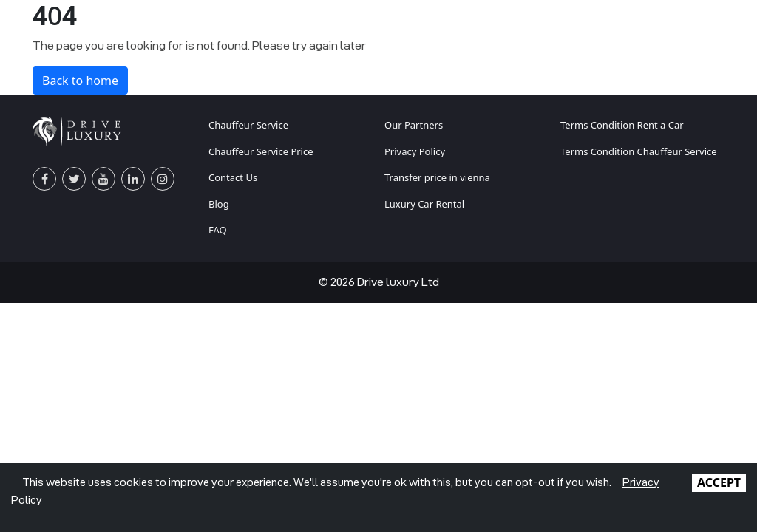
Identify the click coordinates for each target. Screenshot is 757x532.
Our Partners (414, 125)
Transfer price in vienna (437, 177)
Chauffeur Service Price (261, 151)
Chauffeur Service (248, 125)
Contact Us (233, 177)
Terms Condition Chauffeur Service (639, 151)
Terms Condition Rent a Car (622, 125)
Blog (219, 204)
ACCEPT (719, 482)
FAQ (218, 230)
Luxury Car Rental (424, 204)
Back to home (80, 81)
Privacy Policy (415, 151)
